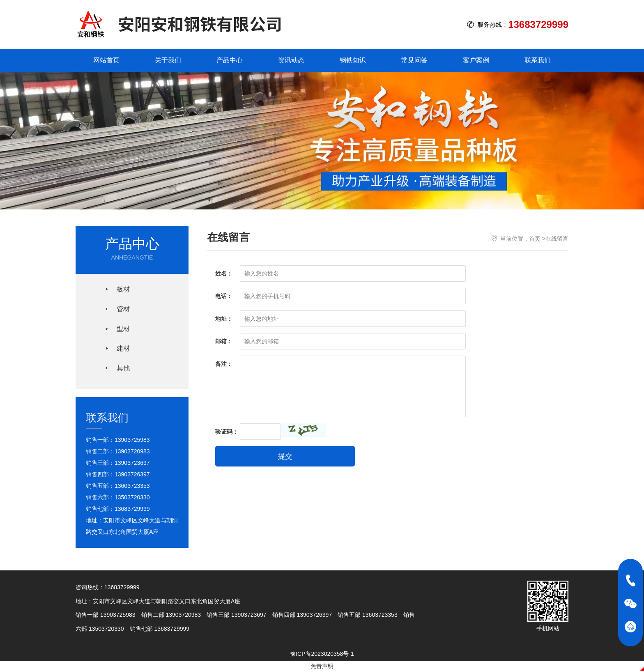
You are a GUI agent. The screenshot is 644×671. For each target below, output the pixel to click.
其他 (123, 368)
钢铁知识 (353, 60)
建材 (123, 348)
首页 (535, 239)
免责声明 (322, 666)
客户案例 (476, 60)
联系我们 (538, 60)
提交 (285, 456)
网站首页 (106, 60)
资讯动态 (291, 60)
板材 (123, 289)
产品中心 (230, 60)
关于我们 (168, 60)
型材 (123, 329)
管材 (123, 309)
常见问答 (414, 60)
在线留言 (557, 239)
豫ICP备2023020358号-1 (322, 654)
